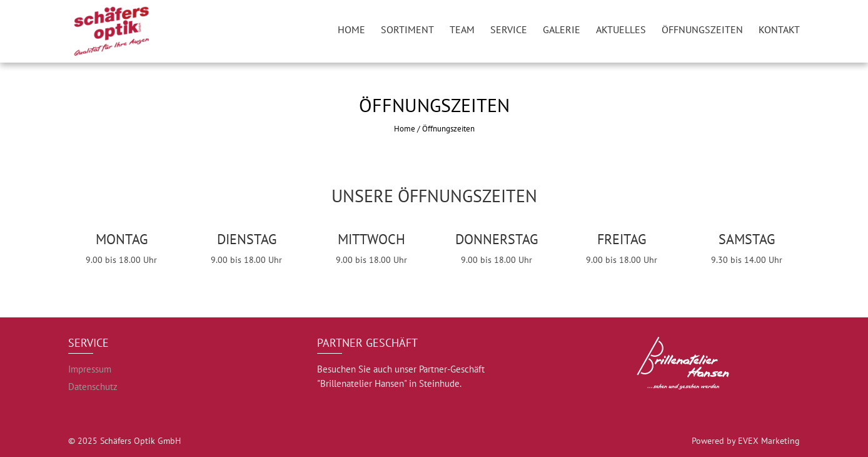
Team (462, 29)
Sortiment (407, 29)
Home (351, 29)
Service (509, 29)
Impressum (90, 369)
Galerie (562, 29)
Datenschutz (93, 387)
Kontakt (779, 29)
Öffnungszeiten (702, 29)
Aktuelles (621, 29)
